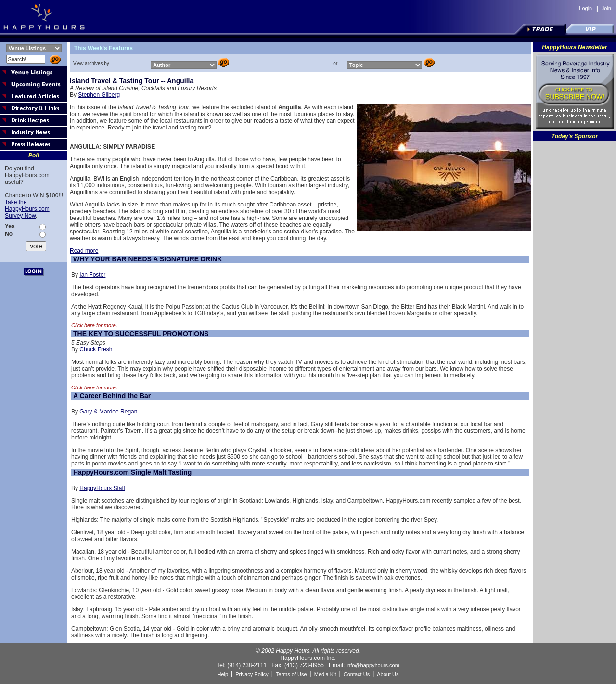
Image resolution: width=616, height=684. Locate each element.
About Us (388, 674)
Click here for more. (94, 325)
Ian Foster (92, 275)
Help (223, 674)
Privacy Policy (252, 674)
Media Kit (325, 674)
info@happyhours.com (373, 665)
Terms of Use (291, 674)
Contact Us (357, 674)
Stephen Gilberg (99, 95)
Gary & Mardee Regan (108, 412)
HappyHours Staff (102, 488)
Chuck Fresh (96, 349)
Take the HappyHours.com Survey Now (27, 209)
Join (606, 8)
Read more (84, 251)
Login (585, 8)
